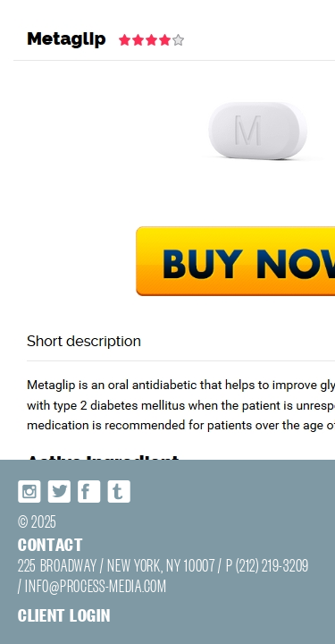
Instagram (21, 524)
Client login (44, 633)
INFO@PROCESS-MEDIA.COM (67, 608)
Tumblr (110, 524)
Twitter (51, 524)
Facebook (80, 524)
